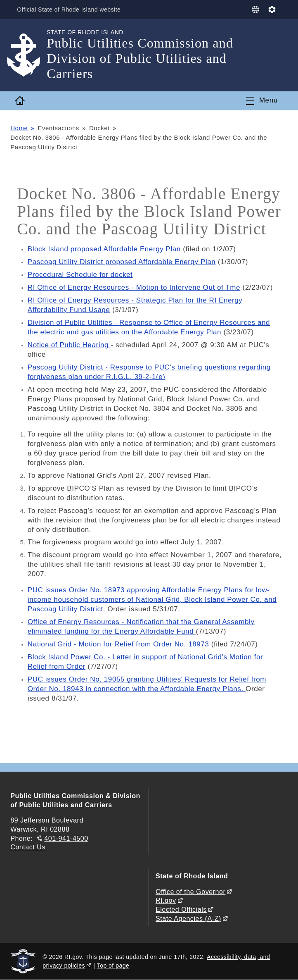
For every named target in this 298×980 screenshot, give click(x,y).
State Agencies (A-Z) (188, 919)
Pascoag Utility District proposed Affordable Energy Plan (122, 262)
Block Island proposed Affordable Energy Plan (104, 249)
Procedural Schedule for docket (80, 275)
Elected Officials (181, 910)
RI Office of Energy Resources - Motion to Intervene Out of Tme (134, 287)
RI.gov (166, 900)
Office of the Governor (190, 892)
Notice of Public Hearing (69, 345)
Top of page (113, 966)
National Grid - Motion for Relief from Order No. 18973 (119, 644)
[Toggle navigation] (262, 101)
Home (19, 128)
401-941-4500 (66, 838)
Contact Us (28, 847)
